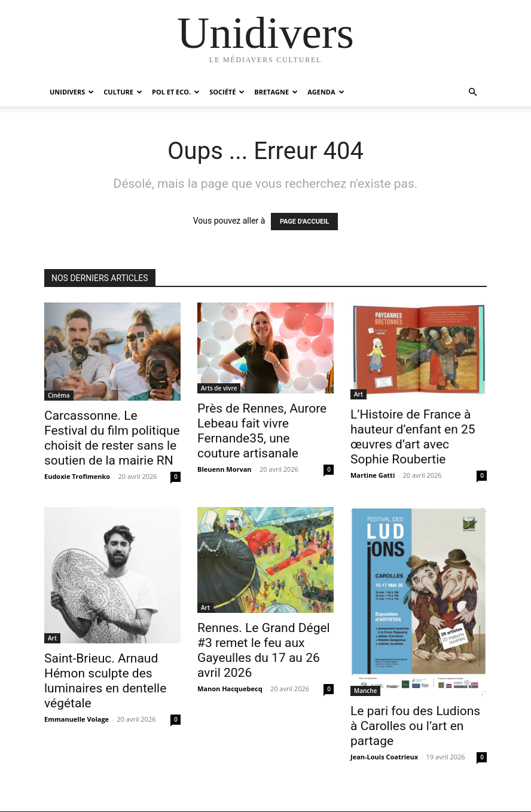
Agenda (326, 92)
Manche (365, 691)
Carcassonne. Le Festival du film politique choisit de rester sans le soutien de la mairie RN (112, 438)
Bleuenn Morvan (225, 469)
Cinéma (59, 395)
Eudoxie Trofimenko (77, 476)
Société (227, 92)
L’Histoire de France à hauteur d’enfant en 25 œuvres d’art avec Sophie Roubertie (413, 437)
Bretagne (276, 92)
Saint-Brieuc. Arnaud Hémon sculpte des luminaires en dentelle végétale (105, 681)
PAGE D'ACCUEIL (305, 222)
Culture (123, 92)
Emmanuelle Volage (77, 719)
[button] (472, 92)
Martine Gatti (373, 475)
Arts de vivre (219, 388)
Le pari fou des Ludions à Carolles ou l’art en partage (415, 726)
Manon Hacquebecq (230, 689)
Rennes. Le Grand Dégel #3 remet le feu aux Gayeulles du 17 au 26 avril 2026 (264, 650)
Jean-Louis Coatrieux (384, 757)
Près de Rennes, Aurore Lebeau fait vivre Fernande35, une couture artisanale (262, 431)
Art (358, 394)
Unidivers (72, 92)
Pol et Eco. (176, 92)
